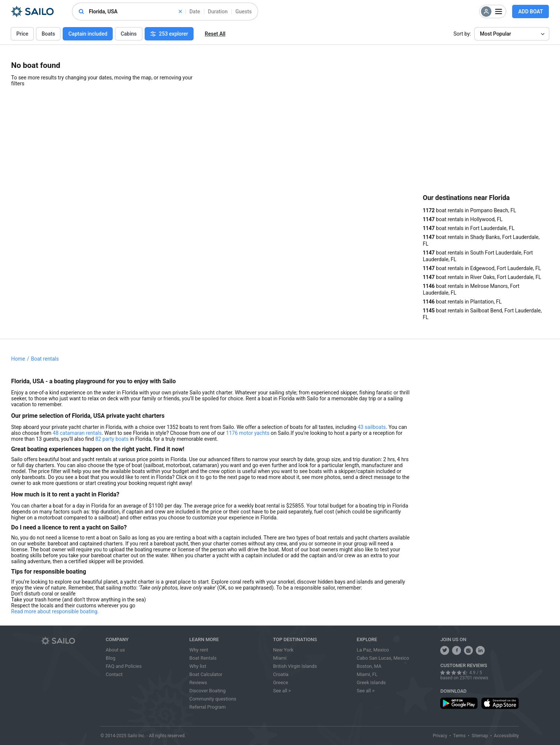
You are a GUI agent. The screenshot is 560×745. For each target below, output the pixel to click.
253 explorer (169, 34)
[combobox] (135, 12)
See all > (282, 691)
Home (18, 359)
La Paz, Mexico (373, 650)
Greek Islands (371, 682)
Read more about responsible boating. (55, 611)
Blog (111, 658)
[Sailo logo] (71, 641)
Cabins (129, 34)
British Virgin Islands (295, 666)
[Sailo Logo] (32, 12)
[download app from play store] (459, 703)
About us (115, 650)
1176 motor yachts (248, 433)
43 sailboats (372, 427)
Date (195, 12)
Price (22, 34)
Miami (280, 658)
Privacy (440, 736)
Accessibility (506, 736)
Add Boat (531, 12)
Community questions (213, 699)
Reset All (215, 34)
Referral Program (208, 707)
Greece (281, 682)
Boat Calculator (206, 674)
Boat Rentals (203, 658)
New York (283, 650)
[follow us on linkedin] (480, 650)
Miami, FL (367, 674)
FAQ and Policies (124, 666)
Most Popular (495, 34)
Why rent (199, 650)
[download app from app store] (500, 703)
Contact (114, 674)
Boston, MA (369, 666)
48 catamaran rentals (77, 433)
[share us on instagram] (468, 650)
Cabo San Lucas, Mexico (383, 658)
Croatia (281, 674)
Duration (218, 12)
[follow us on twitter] (445, 650)
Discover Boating (208, 691)
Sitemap (480, 736)
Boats (48, 34)
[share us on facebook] (457, 650)
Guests (244, 12)
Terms (459, 736)
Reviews (198, 682)
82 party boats (112, 439)
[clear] (180, 12)
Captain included (88, 34)
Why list (198, 666)
